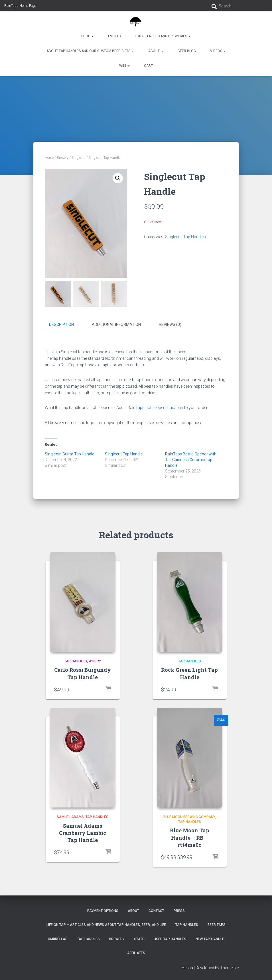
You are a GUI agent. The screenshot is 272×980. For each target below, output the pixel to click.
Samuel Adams (70, 817)
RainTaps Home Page (20, 6)
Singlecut (79, 158)
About (156, 51)
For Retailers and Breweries (163, 36)
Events (114, 36)
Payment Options (103, 911)
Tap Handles (195, 237)
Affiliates (136, 953)
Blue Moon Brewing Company (189, 817)
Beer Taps (217, 924)
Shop (88, 36)
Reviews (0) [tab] (170, 324)
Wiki (124, 66)
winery (95, 661)
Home (49, 158)
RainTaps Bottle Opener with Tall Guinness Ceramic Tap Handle (191, 459)
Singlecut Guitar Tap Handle (70, 454)
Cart (148, 66)
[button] (118, 178)
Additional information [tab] (116, 324)
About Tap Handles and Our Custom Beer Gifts (90, 51)
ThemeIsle (229, 967)
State (139, 939)
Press (179, 911)
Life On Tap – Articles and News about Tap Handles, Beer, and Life (106, 924)
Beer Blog (187, 51)
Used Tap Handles (170, 939)
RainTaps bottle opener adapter (155, 407)
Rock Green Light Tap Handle (189, 673)
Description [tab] (61, 324)
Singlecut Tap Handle (124, 454)
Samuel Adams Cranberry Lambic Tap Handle (83, 832)
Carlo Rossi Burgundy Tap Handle (83, 673)
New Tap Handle (210, 939)
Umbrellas (58, 939)
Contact (156, 911)
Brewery (63, 158)
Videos (218, 51)
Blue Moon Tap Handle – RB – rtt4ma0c (190, 837)
